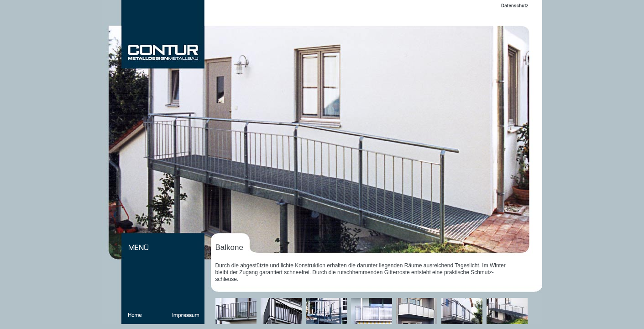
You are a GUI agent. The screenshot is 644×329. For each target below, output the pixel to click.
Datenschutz (515, 6)
